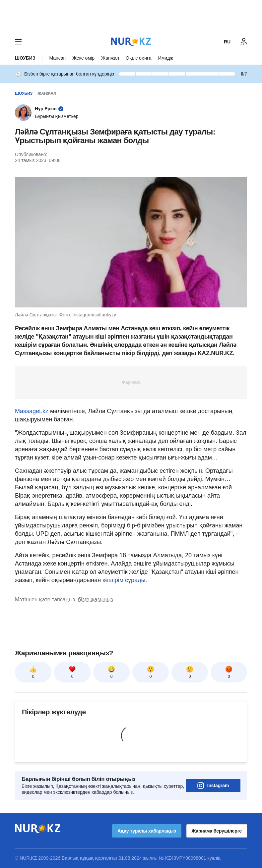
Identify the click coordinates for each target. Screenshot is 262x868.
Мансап (57, 58)
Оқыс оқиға (139, 58)
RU (227, 42)
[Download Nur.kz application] (131, 16)
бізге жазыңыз (96, 599)
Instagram (213, 786)
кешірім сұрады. (125, 580)
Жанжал (110, 58)
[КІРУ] (244, 42)
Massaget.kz (32, 411)
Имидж (166, 58)
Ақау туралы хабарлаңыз (147, 831)
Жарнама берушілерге (217, 831)
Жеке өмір (83, 58)
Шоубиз (25, 58)
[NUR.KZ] (131, 42)
